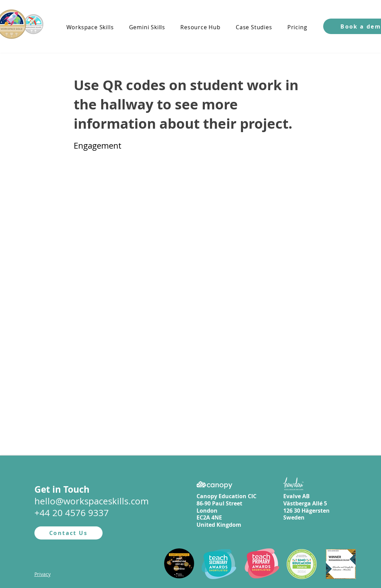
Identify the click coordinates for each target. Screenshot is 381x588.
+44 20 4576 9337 (72, 513)
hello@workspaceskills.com (92, 501)
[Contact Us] (68, 533)
